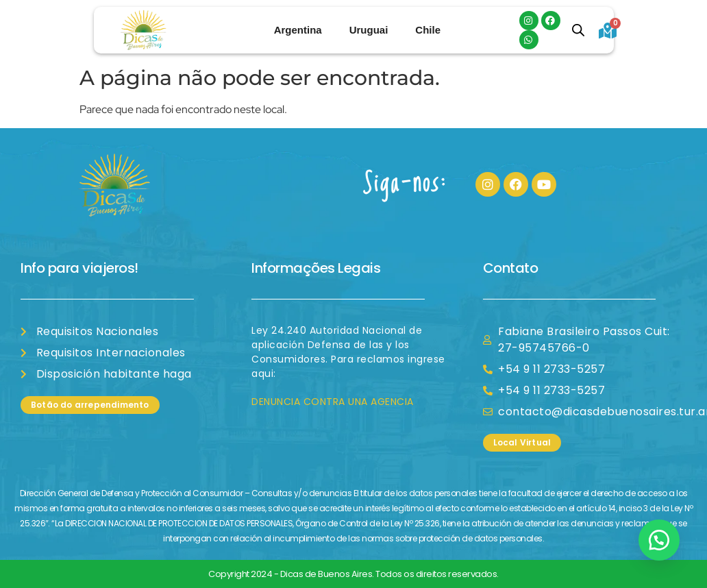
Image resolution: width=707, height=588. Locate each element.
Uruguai (369, 30)
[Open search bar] (578, 30)
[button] (659, 540)
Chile (428, 30)
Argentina (298, 30)
